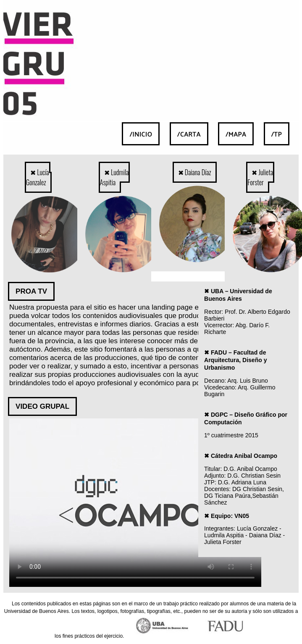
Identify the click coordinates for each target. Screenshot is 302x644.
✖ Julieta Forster (260, 177)
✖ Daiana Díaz (195, 172)
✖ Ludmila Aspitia (114, 177)
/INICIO (141, 134)
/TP (277, 134)
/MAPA (236, 134)
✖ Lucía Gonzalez (38, 177)
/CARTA (189, 134)
